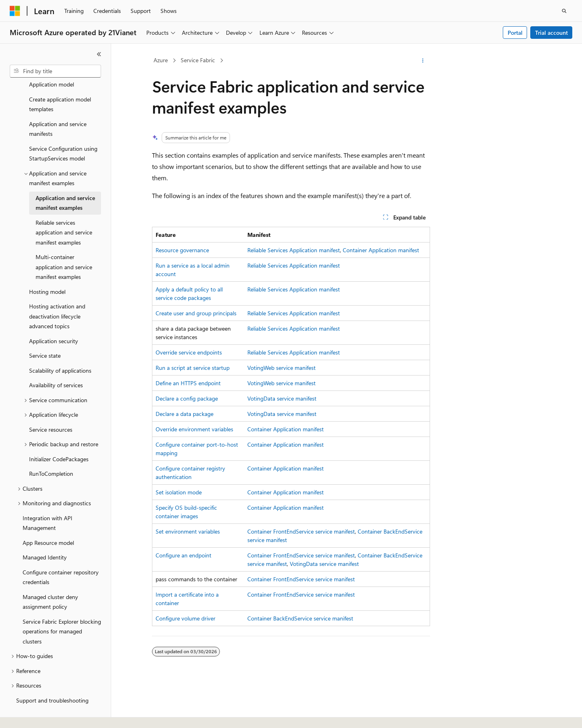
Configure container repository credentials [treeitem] (61, 558)
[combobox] (55, 71)
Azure (161, 60)
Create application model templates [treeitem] (60, 85)
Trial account (551, 33)
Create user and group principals (196, 313)
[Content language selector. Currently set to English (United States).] (47, 715)
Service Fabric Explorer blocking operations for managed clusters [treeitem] (62, 612)
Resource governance (182, 250)
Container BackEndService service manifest (300, 618)
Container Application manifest (381, 250)
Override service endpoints (189, 352)
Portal (515, 33)
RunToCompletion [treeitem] (51, 455)
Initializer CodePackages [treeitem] (59, 440)
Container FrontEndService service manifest (301, 531)
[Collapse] (99, 54)
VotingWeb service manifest (282, 368)
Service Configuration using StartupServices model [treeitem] (63, 135)
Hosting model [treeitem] (47, 273)
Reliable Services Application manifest (294, 250)
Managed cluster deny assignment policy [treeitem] (50, 583)
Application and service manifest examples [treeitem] (65, 184)
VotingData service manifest (282, 398)
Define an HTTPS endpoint (188, 383)
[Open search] (564, 11)
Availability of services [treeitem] (56, 366)
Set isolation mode (179, 492)
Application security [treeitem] (54, 322)
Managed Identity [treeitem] (45, 538)
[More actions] (423, 61)
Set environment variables (188, 531)
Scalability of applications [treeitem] (60, 351)
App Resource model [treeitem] (48, 524)
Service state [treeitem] (45, 337)
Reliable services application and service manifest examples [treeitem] (64, 213)
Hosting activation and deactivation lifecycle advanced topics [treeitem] (57, 297)
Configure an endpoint (183, 555)
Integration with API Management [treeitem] (47, 504)
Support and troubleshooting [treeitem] (52, 681)
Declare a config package (187, 398)
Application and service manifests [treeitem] (58, 110)
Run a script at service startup (193, 368)
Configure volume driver (186, 618)
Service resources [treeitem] (51, 410)
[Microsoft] (15, 11)
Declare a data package (185, 414)
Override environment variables (194, 429)
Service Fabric (198, 60)
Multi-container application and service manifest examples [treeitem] (64, 248)
